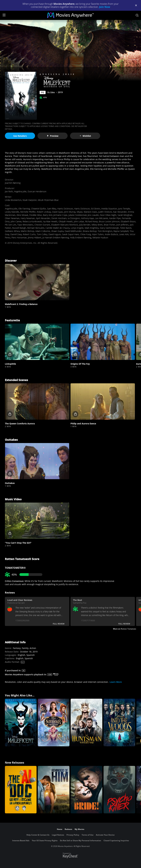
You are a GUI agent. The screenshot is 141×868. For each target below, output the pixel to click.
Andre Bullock (111, 234)
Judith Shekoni (105, 212)
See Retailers (20, 136)
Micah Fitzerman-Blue (48, 200)
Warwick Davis (90, 212)
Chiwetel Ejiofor (38, 209)
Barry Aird (48, 215)
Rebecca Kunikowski (32, 221)
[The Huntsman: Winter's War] (86, 722)
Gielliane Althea (12, 231)
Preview (53, 136)
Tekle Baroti (126, 228)
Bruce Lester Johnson (109, 221)
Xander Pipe (115, 218)
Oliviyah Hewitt (66, 221)
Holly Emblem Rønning (81, 238)
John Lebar (79, 221)
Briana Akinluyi (90, 231)
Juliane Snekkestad (77, 215)
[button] (37, 282)
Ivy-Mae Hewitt (50, 221)
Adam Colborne (43, 231)
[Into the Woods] (119, 722)
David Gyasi (58, 212)
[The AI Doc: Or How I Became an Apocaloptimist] (21, 790)
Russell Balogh (19, 228)
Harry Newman (28, 218)
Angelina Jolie (20, 191)
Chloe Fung (85, 234)
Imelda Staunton (109, 209)
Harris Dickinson (65, 209)
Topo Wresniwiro (25, 225)
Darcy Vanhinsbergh (109, 228)
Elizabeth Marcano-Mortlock (65, 225)
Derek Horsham (59, 218)
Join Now (105, 7)
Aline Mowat (22, 215)
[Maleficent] (21, 722)
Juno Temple (124, 209)
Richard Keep (91, 221)
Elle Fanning (24, 209)
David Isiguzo (55, 234)
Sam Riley (52, 209)
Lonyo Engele (77, 228)
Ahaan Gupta (57, 231)
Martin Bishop (27, 231)
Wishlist (85, 136)
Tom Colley (42, 234)
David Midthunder (73, 231)
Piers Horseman (19, 238)
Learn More (116, 682)
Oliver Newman (12, 218)
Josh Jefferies (122, 225)
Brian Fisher (109, 225)
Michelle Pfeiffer (28, 212)
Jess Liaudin (93, 215)
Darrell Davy (16, 234)
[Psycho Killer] (119, 790)
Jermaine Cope (60, 215)
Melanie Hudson (100, 238)
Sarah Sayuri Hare (70, 234)
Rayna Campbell (121, 231)
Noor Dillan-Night (108, 215)
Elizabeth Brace (128, 221)
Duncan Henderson (37, 191)
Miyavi (80, 212)
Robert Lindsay (44, 212)
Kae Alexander (120, 212)
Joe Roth (9, 191)
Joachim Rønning (13, 183)
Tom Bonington (105, 231)
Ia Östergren (74, 218)
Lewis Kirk (124, 234)
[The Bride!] (86, 790)
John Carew (16, 221)
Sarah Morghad (125, 215)
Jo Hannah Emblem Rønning (56, 238)
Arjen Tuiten (98, 234)
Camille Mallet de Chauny (58, 228)
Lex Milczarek (102, 218)
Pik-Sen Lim (10, 225)
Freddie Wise (36, 215)
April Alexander (43, 218)
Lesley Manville (12, 212)
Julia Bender (85, 225)
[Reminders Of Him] (54, 790)
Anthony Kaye (87, 218)
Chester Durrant (42, 225)
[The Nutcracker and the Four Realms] (54, 722)
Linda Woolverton (13, 200)
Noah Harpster (30, 200)
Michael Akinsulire (36, 228)
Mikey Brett (97, 225)
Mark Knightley (92, 228)
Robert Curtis (29, 234)
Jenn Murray (70, 212)
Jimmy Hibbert (35, 238)
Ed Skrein (96, 209)
